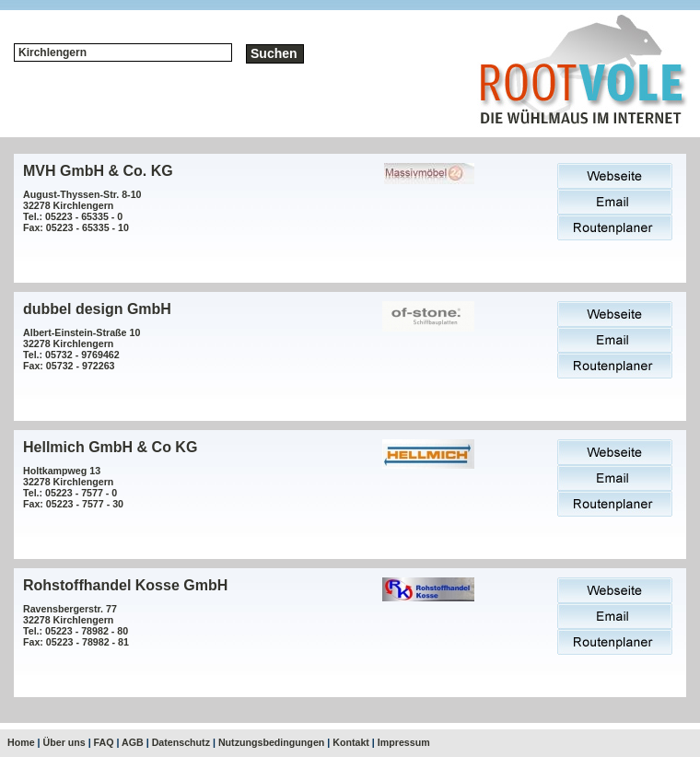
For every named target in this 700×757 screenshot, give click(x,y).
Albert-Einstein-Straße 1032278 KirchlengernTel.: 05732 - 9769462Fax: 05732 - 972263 (82, 349)
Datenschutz (181, 742)
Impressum (404, 742)
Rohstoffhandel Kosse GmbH (125, 585)
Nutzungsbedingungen (271, 742)
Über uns (64, 742)
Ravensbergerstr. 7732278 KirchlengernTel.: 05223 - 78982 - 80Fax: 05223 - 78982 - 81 (76, 625)
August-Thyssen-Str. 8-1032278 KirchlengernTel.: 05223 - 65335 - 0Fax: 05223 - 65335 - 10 (82, 211)
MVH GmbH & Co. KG (98, 171)
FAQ (104, 742)
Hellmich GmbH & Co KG (110, 447)
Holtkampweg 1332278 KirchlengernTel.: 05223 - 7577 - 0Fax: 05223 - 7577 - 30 (73, 487)
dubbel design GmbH (97, 309)
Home (21, 742)
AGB (133, 742)
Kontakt (351, 742)
